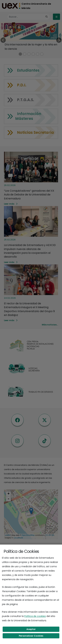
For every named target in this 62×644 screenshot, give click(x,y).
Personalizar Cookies (31, 636)
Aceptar (31, 629)
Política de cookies (35, 616)
